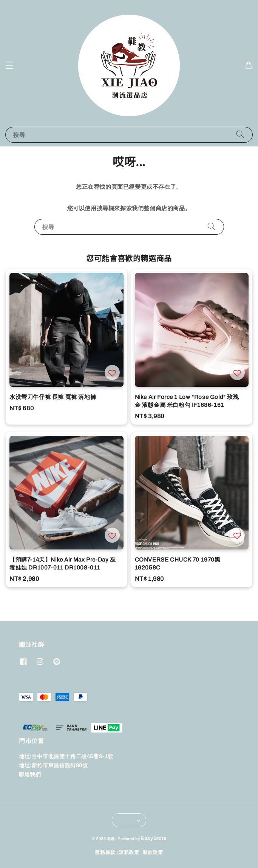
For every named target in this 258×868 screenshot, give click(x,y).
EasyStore (154, 839)
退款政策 (153, 853)
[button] (9, 65)
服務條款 (105, 853)
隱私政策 (129, 853)
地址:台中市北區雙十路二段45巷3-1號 (66, 756)
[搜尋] (240, 135)
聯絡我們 (30, 775)
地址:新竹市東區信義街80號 (53, 766)
